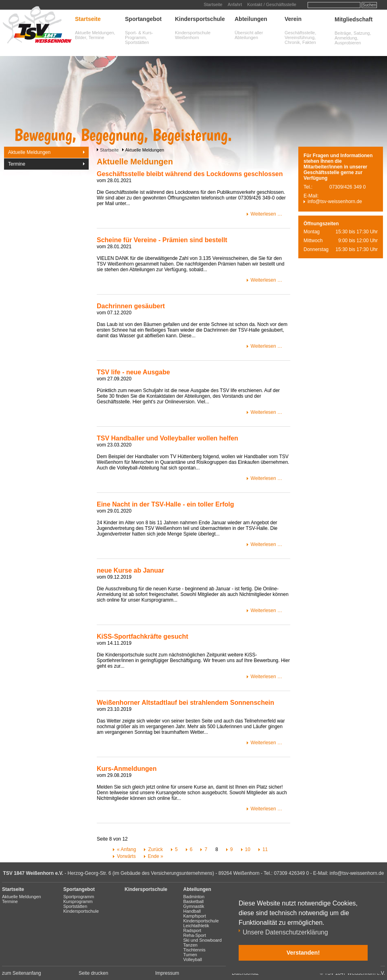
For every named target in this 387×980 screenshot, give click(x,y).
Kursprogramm (78, 901)
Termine (17, 164)
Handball (192, 911)
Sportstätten (75, 906)
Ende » (156, 856)
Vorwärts (126, 856)
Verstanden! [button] (303, 953)
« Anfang (126, 849)
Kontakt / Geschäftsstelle (272, 4)
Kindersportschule (200, 19)
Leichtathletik (196, 926)
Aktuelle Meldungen (29, 152)
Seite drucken (93, 973)
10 (248, 849)
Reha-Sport (195, 935)
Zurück (155, 849)
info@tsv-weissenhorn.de (335, 201)
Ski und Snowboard (203, 940)
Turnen (190, 955)
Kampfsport (195, 916)
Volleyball (193, 959)
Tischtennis (195, 950)
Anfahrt (235, 4)
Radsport (192, 930)
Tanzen (190, 945)
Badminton (194, 897)
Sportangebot (143, 19)
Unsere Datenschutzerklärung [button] (285, 932)
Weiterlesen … (266, 214)
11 (265, 849)
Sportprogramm (79, 897)
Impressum (167, 973)
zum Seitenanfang (22, 973)
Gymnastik (194, 906)
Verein (293, 19)
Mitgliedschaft (354, 19)
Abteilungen (251, 19)
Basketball (194, 901)
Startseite (213, 4)
